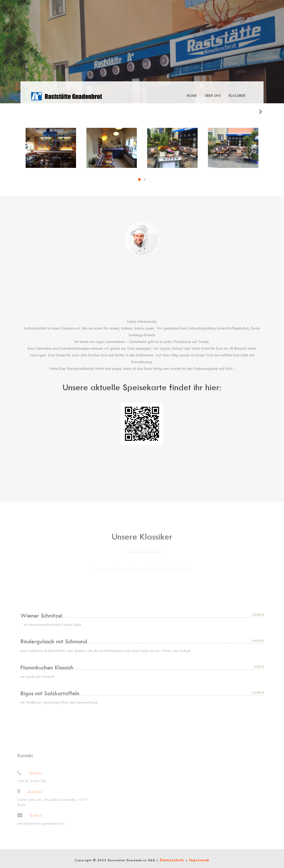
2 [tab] (145, 180)
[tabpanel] (51, 148)
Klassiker (237, 95)
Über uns (213, 95)
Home (192, 95)
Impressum (199, 860)
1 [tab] (139, 180)
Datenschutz (172, 860)
